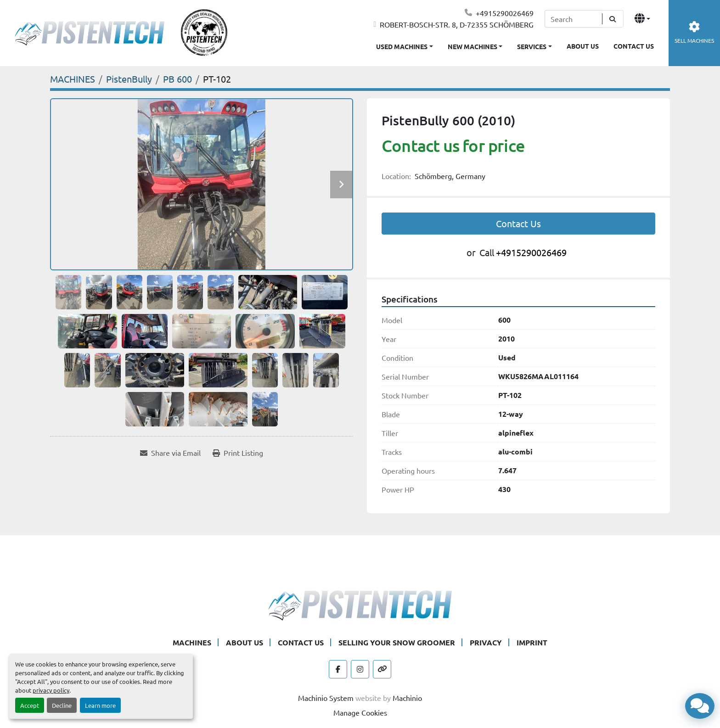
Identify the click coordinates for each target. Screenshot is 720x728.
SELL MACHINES (694, 33)
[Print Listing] (238, 453)
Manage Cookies (360, 712)
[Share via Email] (170, 453)
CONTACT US (634, 46)
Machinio (407, 698)
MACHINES (192, 642)
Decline (62, 705)
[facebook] (338, 669)
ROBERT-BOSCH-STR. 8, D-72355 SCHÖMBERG (457, 24)
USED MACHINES (402, 46)
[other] (382, 669)
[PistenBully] (129, 79)
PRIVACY (486, 642)
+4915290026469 (505, 13)
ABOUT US (583, 46)
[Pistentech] (360, 604)
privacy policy (51, 690)
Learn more (100, 705)
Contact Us (518, 223)
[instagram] (360, 669)
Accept (30, 705)
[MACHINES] (73, 79)
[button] (475, 45)
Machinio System (326, 698)
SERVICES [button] (532, 46)
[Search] (573, 19)
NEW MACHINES (472, 46)
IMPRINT (532, 642)
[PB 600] (177, 79)
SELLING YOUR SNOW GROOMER (397, 642)
